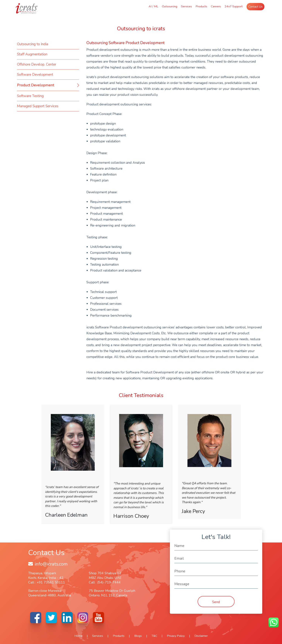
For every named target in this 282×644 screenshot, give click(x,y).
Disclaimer (201, 636)
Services (186, 6)
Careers (216, 6)
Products (201, 6)
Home (78, 636)
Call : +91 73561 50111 (47, 582)
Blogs (138, 636)
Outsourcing (170, 6)
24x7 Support (234, 6)
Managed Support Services (38, 106)
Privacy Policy (176, 636)
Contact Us (255, 7)
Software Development (35, 75)
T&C (154, 636)
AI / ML (153, 6)
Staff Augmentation (32, 54)
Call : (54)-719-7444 (105, 582)
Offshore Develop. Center (37, 64)
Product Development (36, 85)
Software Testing (30, 96)
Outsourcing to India (33, 44)
